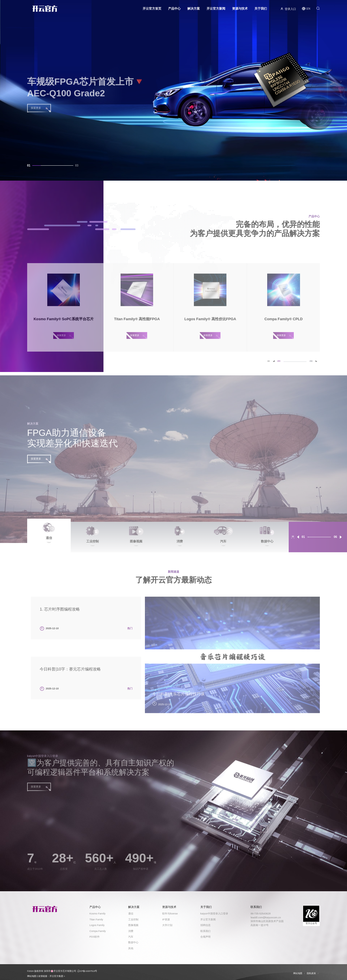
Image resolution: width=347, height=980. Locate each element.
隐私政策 (311, 973)
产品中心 (174, 10)
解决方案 (194, 10)
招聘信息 (205, 925)
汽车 (131, 937)
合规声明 (205, 937)
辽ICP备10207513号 (87, 971)
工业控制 (133, 920)
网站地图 (32, 976)
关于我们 (261, 10)
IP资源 (166, 920)
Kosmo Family (98, 914)
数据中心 (133, 942)
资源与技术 (240, 10)
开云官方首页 (152, 10)
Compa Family (98, 931)
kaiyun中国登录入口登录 (214, 914)
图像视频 (133, 925)
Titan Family (96, 920)
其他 (131, 948)
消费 (131, 931)
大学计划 (167, 925)
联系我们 (205, 931)
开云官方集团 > (57, 976)
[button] (298, 542)
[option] (232, 659)
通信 (131, 914)
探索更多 (36, 463)
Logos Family (97, 925)
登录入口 (290, 10)
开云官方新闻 (216, 10)
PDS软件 (95, 937)
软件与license (170, 914)
